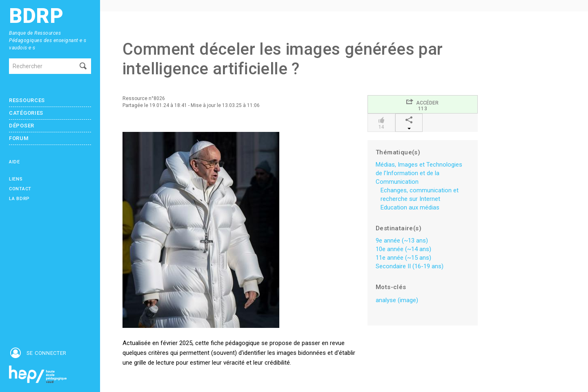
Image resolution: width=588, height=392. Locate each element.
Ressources (27, 100)
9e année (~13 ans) (402, 241)
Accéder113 (422, 105)
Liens (16, 179)
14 (381, 123)
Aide (14, 162)
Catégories (26, 113)
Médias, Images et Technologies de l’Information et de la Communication (419, 173)
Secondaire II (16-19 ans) (410, 266)
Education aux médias (410, 207)
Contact (20, 189)
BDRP (36, 16)
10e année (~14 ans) (403, 249)
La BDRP (19, 199)
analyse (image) (397, 300)
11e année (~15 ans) (403, 258)
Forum (19, 138)
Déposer (22, 126)
